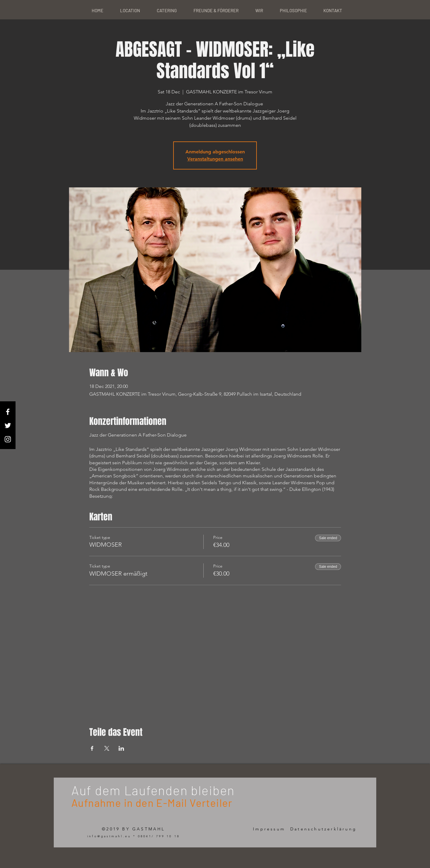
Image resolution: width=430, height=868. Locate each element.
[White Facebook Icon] (8, 412)
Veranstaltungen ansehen (215, 159)
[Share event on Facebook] (92, 748)
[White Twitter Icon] (8, 425)
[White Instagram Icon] (8, 439)
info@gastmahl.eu (109, 836)
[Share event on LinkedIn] (121, 748)
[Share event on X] (107, 748)
